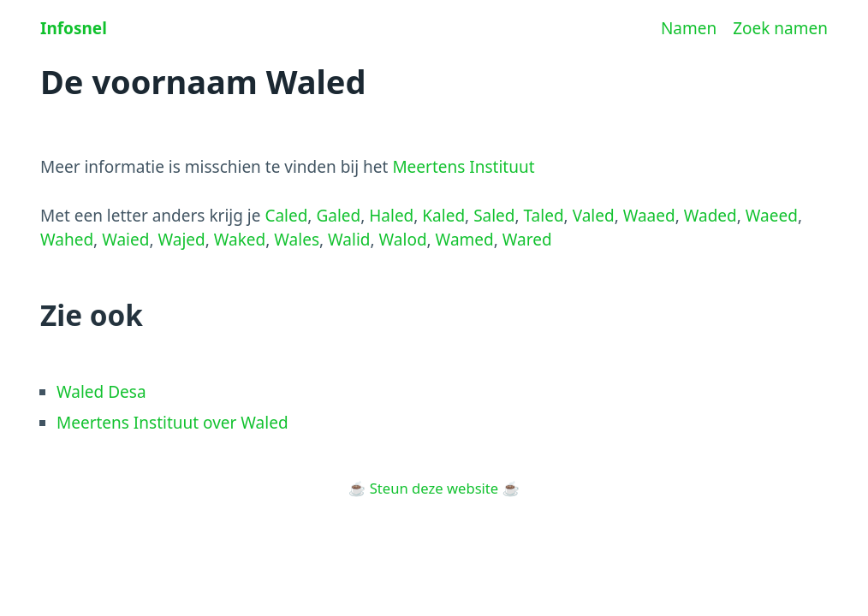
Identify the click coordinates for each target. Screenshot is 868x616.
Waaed (649, 216)
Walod (403, 240)
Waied (125, 240)
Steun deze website (434, 488)
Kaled (443, 216)
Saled (494, 216)
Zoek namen (780, 28)
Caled (286, 216)
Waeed (772, 216)
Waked (240, 240)
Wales (297, 240)
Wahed (67, 240)
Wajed (181, 240)
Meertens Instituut (463, 167)
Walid (349, 240)
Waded (710, 216)
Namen (689, 28)
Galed (338, 216)
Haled (391, 216)
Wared (527, 240)
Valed (594, 216)
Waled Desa (101, 392)
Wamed (465, 240)
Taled (544, 216)
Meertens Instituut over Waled (172, 423)
